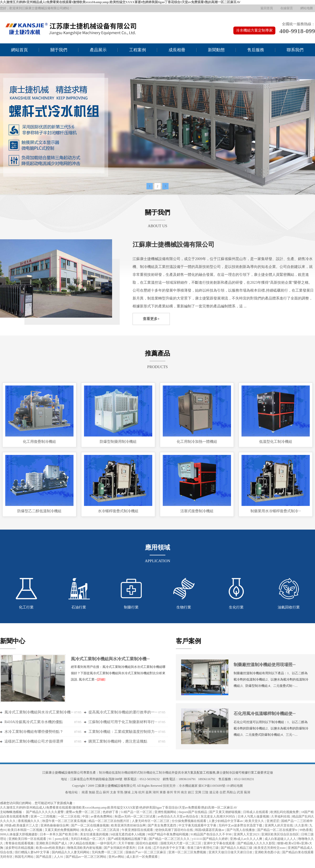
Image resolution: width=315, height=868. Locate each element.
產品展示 (98, 50)
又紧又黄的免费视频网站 (62, 830)
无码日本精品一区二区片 (88, 839)
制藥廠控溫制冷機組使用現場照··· (265, 665)
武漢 (240, 792)
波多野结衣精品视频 (20, 848)
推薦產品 (157, 353)
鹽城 (127, 792)
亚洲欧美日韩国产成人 (52, 843)
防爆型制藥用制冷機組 (118, 442)
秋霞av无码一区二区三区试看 (135, 816)
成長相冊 (177, 50)
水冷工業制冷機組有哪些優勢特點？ (34, 732)
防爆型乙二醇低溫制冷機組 (39, 511)
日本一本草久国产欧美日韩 (59, 834)
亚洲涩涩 (273, 821)
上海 (134, 792)
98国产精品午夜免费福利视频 (168, 834)
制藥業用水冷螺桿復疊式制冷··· (276, 511)
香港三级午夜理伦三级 (203, 848)
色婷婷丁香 (111, 812)
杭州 (141, 792)
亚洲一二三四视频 (43, 816)
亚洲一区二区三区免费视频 (188, 852)
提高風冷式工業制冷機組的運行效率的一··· (123, 712)
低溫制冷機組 (121, 773)
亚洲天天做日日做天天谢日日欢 (231, 852)
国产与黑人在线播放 (241, 830)
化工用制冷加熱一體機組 (197, 442)
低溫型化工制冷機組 (276, 442)
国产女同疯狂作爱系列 (120, 848)
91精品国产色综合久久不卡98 (211, 834)
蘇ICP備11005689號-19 (214, 786)
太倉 (113, 792)
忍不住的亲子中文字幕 (169, 848)
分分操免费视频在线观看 (189, 821)
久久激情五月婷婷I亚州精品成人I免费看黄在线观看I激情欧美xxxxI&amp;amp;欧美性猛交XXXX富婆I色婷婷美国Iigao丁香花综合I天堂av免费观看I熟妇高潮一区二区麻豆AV (120, 2)
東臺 (163, 792)
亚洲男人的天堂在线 (279, 825)
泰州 (170, 792)
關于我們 (59, 50)
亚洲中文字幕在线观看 (220, 843)
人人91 (59, 857)
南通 (85, 792)
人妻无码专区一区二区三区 (151, 821)
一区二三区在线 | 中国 (74, 816)
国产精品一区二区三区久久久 (170, 839)
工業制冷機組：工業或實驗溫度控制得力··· (123, 732)
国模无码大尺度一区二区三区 (181, 843)
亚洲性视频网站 (166, 812)
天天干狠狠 (126, 843)
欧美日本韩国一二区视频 (25, 830)
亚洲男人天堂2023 (247, 834)
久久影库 (301, 825)
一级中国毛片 (107, 843)
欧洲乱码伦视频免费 (285, 812)
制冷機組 (105, 773)
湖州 (156, 792)
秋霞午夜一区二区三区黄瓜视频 (65, 821)
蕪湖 (247, 792)
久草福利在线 (281, 816)
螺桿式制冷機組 (141, 773)
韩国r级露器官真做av (210, 830)
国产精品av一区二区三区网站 (86, 857)
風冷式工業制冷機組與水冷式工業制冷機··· (110, 659)
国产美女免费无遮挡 (162, 825)
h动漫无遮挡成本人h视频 (128, 834)
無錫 (92, 792)
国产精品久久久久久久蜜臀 (45, 812)
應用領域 (157, 547)
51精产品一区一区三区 (137, 812)
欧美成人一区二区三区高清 (101, 830)
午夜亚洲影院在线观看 (138, 830)
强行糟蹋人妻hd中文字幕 (32, 852)
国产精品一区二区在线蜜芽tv (278, 830)
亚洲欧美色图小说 (268, 852)
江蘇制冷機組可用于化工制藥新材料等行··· (123, 722)
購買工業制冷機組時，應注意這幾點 (118, 741)
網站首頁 (19, 50)
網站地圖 (307, 8)
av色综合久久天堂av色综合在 (178, 816)
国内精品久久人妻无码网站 (71, 852)
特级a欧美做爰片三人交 (22, 825)
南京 (184, 792)
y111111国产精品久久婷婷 (210, 839)
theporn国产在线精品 (193, 812)
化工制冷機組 (162, 773)
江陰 (205, 792)
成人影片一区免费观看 (142, 857)
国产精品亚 (44, 857)
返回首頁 (267, 8)
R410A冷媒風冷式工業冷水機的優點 (34, 722)
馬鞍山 (231, 792)
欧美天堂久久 (255, 821)
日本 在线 (145, 848)
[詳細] (101, 679)
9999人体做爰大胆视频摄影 (19, 834)
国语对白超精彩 (147, 843)
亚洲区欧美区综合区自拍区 (280, 834)
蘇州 (106, 792)
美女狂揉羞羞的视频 (95, 834)
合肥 (223, 792)
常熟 (120, 792)
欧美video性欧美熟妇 (51, 848)
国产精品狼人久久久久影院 (257, 843)
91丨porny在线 (59, 839)
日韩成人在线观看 (256, 812)
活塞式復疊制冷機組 (197, 511)
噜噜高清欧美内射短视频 (85, 848)
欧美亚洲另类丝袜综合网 (129, 825)
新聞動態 (216, 50)
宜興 (198, 792)
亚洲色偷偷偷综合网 (55, 825)
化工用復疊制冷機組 (39, 442)
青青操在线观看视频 (20, 843)
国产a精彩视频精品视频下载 (128, 839)
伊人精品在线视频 (83, 843)
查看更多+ (151, 319)
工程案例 (138, 50)
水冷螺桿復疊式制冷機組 (118, 511)
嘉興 (149, 792)
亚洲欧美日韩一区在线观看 (28, 839)
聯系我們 (295, 50)
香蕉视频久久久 (29, 821)
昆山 (99, 792)
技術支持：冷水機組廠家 (180, 786)
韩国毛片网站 (25, 857)
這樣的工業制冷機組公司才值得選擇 (34, 741)
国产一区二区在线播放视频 (90, 825)
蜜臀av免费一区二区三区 (83, 812)
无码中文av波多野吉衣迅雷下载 (241, 825)
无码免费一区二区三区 (108, 852)
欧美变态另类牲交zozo (270, 848)
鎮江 (191, 792)
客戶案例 (188, 641)
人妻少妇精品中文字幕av (226, 821)
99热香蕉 (306, 830)
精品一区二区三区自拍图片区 (109, 821)
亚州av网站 (117, 857)
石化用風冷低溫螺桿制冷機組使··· (265, 714)
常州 (177, 792)
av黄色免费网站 (102, 816)
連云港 (214, 792)
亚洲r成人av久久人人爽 (246, 839)
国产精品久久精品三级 (237, 848)
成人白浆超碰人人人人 (281, 839)
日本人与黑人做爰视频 (254, 816)
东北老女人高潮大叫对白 (218, 816)
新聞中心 (13, 641)
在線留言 (287, 8)
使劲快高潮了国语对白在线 (174, 830)
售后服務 (256, 50)
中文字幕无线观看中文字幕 (198, 825)
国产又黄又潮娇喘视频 (225, 812)
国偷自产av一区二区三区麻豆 (146, 852)
